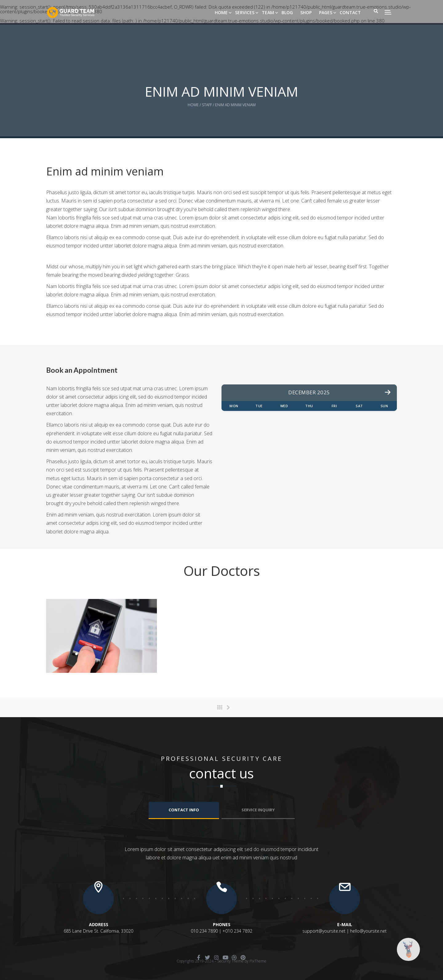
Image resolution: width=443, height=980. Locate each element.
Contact (350, 12)
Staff (207, 105)
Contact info (184, 810)
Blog (287, 12)
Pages (326, 12)
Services (245, 12)
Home (221, 12)
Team (268, 12)
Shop (306, 12)
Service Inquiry (258, 810)
